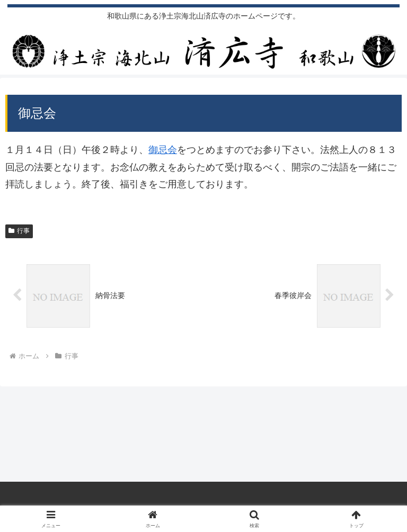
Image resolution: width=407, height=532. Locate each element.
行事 (19, 231)
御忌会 (163, 150)
